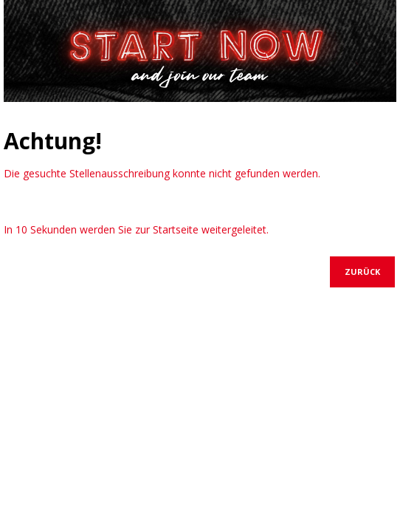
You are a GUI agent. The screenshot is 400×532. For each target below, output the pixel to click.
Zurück (362, 272)
